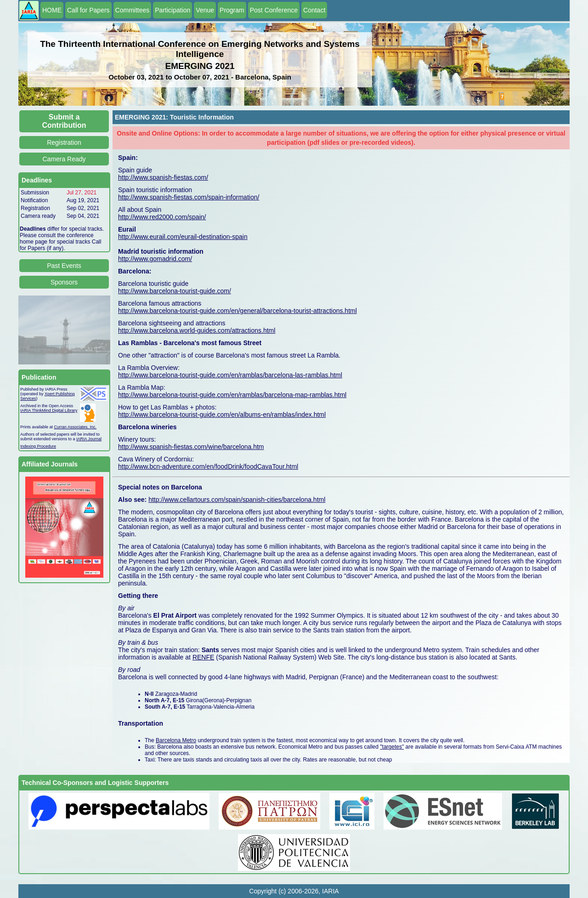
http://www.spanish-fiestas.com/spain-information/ (189, 197)
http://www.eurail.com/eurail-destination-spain (183, 237)
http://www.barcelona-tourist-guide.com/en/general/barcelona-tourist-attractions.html (237, 311)
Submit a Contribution (64, 121)
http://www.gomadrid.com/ (155, 259)
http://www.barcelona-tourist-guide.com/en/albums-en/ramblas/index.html (222, 415)
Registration (64, 142)
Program (232, 10)
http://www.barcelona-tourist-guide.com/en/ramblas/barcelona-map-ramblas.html (232, 395)
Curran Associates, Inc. (76, 427)
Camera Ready (64, 159)
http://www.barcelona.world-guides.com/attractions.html (197, 330)
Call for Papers (88, 10)
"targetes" (392, 747)
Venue (205, 10)
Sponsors (64, 282)
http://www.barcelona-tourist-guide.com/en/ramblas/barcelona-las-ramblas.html (230, 375)
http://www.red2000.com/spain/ (162, 217)
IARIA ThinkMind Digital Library (49, 410)
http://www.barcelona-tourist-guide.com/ (175, 291)
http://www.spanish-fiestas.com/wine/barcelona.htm (191, 447)
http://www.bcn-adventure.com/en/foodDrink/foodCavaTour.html (208, 466)
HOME (52, 10)
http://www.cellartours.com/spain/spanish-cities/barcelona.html (237, 500)
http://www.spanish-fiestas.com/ (163, 177)
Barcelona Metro (176, 740)
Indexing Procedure (38, 446)
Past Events (64, 266)
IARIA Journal (89, 439)
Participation (172, 10)
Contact (314, 10)
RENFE (203, 657)
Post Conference (274, 10)
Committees (133, 10)
